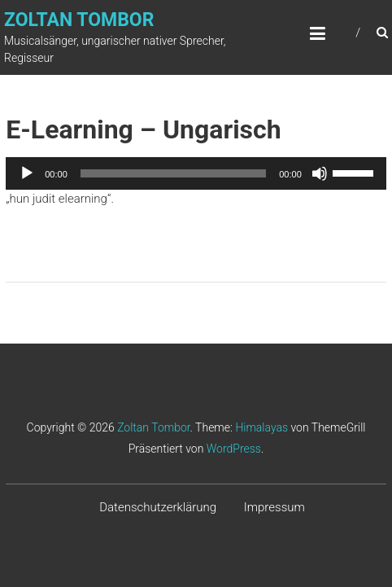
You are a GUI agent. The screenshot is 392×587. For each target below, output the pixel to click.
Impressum (274, 507)
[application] (196, 173)
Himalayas (261, 427)
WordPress (234, 449)
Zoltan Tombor (79, 20)
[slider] (173, 173)
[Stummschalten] (320, 173)
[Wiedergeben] (27, 173)
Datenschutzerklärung (158, 507)
